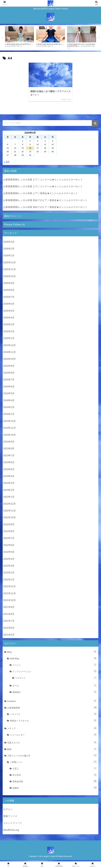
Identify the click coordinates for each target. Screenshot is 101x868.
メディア (52, 729)
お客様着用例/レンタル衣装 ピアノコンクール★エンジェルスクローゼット (43, 181)
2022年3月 (9, 567)
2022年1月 (9, 581)
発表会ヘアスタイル (53, 722)
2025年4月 (9, 319)
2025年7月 (9, 298)
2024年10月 (9, 360)
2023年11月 (9, 429)
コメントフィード (13, 824)
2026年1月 (9, 257)
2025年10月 (9, 277)
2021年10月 (9, 601)
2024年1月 (9, 415)
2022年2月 (9, 574)
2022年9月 (9, 526)
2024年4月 (9, 402)
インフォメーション (55, 672)
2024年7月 (9, 381)
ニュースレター (53, 736)
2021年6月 (9, 629)
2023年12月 (9, 422)
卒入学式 (55, 776)
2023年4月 (9, 477)
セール (55, 687)
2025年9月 (9, 284)
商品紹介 (55, 693)
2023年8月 (9, 450)
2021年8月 (9, 615)
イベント (55, 666)
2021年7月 (9, 622)
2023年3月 (9, 484)
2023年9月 (9, 443)
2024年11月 (9, 353)
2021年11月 (9, 595)
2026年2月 (9, 250)
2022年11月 (9, 512)
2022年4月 (9, 560)
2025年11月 (9, 271)
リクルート (56, 679)
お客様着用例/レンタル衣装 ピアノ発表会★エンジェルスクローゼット (41, 194)
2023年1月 (9, 498)
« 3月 (7, 163)
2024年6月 (9, 388)
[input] (50, 124)
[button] (95, 125)
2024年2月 (9, 408)
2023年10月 (9, 436)
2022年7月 (9, 539)
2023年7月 (9, 457)
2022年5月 (9, 553)
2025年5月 (9, 312)
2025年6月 (9, 305)
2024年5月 (9, 395)
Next (99, 38)
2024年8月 (9, 374)
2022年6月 (9, 546)
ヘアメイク (53, 715)
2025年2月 (9, 333)
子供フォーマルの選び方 (52, 757)
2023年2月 (9, 491)
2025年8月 (9, 291)
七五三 (55, 770)
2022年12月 (9, 505)
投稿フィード (10, 817)
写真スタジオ (52, 744)
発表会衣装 (55, 782)
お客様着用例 (52, 709)
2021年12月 (9, 588)
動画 (52, 750)
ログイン (8, 811)
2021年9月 (9, 608)
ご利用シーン (53, 763)
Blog (52, 653)
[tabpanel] (19, 37)
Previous (2, 38)
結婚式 (55, 789)
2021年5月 (9, 636)
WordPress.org (11, 831)
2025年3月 (9, 326)
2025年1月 (9, 339)
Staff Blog (53, 659)
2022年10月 (9, 519)
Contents (52, 702)
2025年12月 (9, 264)
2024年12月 (9, 346)
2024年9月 (9, 367)
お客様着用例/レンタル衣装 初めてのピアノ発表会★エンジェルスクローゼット (45, 201)
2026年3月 (9, 243)
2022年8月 (9, 532)
